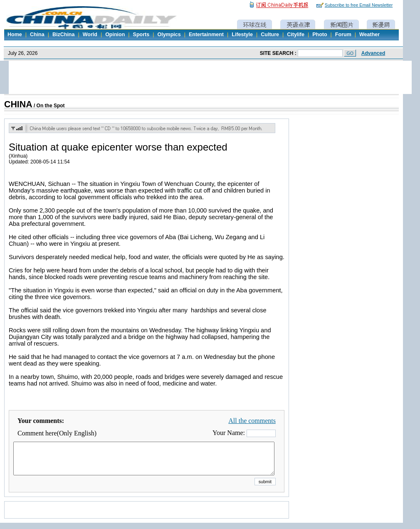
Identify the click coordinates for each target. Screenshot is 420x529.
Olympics (169, 35)
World (90, 35)
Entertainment (206, 35)
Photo (320, 35)
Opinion (115, 35)
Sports (141, 35)
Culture (270, 35)
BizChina (63, 35)
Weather (369, 35)
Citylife (296, 35)
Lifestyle (242, 35)
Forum (343, 35)
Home (15, 35)
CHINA (18, 104)
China (37, 35)
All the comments (252, 421)
